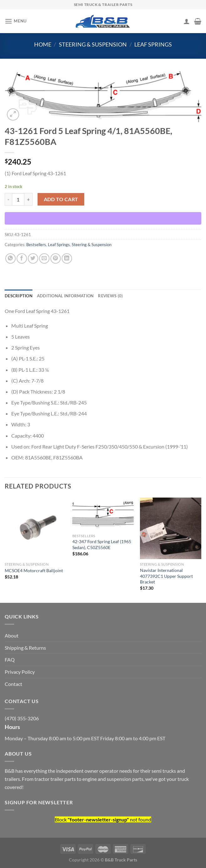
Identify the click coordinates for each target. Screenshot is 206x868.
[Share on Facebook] (22, 258)
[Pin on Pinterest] (56, 258)
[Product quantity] (18, 199)
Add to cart (61, 199)
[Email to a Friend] (44, 258)
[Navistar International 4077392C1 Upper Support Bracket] (171, 528)
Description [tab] (19, 296)
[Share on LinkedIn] (67, 258)
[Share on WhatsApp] (10, 258)
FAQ (10, 660)
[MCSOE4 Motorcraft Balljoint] (35, 528)
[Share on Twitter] (33, 258)
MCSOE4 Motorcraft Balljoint (34, 570)
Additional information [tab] (65, 296)
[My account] (187, 21)
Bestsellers (36, 245)
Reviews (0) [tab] (110, 296)
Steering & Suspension (93, 44)
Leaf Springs (153, 44)
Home (43, 44)
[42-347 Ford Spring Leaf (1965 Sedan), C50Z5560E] (103, 514)
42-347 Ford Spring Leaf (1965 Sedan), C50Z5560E (102, 544)
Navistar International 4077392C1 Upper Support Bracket (166, 576)
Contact (13, 684)
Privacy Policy (20, 672)
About (12, 635)
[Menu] (16, 21)
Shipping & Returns (25, 648)
